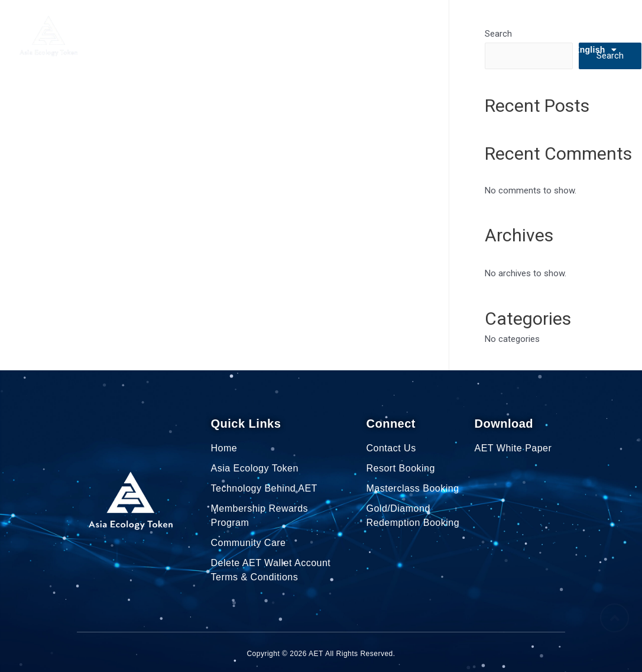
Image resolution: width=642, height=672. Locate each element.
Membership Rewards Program (333, 22)
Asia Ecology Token (202, 22)
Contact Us (594, 22)
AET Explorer (528, 22)
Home (128, 22)
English (595, 50)
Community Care (452, 22)
